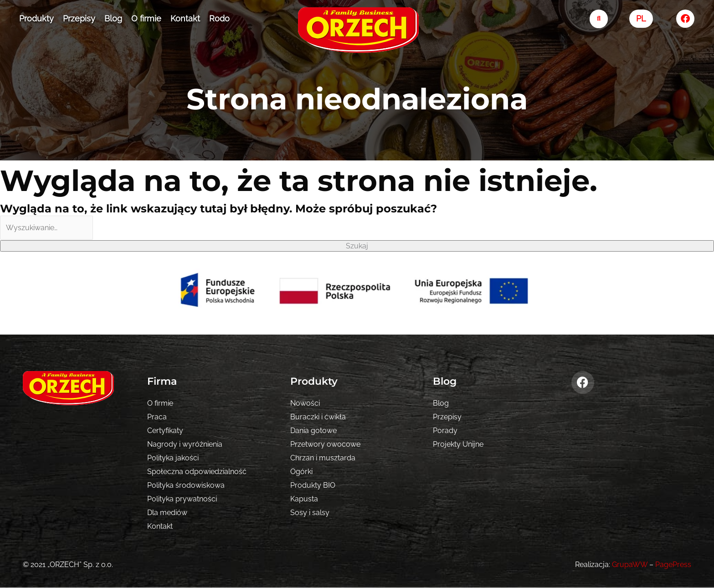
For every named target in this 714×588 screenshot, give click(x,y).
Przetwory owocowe (325, 444)
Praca (157, 417)
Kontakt (185, 18)
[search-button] (599, 19)
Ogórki (301, 472)
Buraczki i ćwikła (318, 417)
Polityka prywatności (182, 499)
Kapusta (304, 499)
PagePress (673, 565)
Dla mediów (167, 513)
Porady (445, 431)
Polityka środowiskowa (186, 485)
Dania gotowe (313, 431)
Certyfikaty (165, 431)
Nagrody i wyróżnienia (185, 444)
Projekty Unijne (458, 444)
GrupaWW (630, 565)
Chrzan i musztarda (323, 458)
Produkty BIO (313, 485)
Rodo (219, 18)
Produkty (36, 18)
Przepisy (79, 18)
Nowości (305, 403)
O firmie (146, 18)
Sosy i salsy (310, 513)
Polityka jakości (173, 458)
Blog (113, 18)
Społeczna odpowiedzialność (197, 472)
